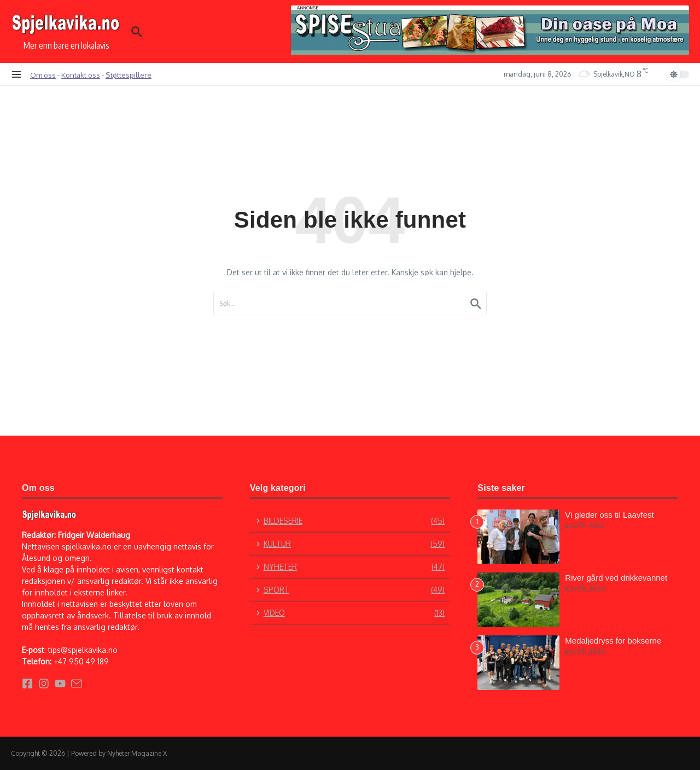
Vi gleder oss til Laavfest (609, 515)
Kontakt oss (81, 75)
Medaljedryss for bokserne (613, 641)
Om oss (43, 75)
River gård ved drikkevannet (616, 578)
